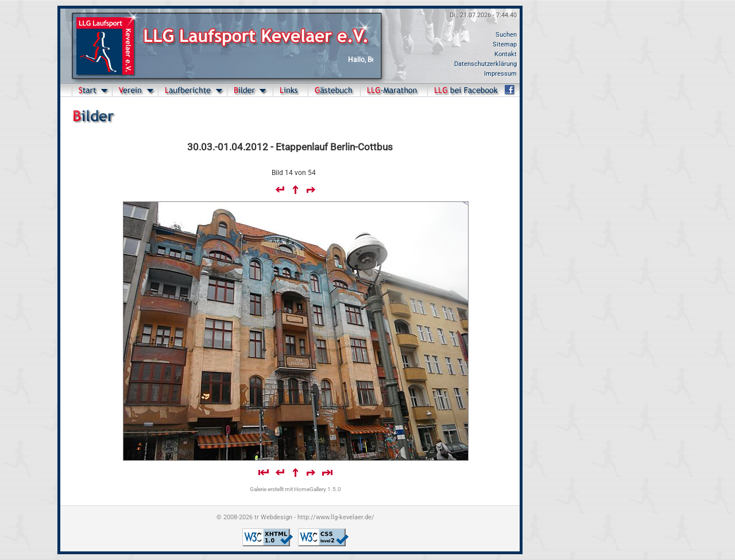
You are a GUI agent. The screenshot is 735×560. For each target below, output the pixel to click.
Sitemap (505, 44)
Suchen (506, 35)
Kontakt (506, 54)
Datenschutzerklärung (486, 64)
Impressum (500, 74)
